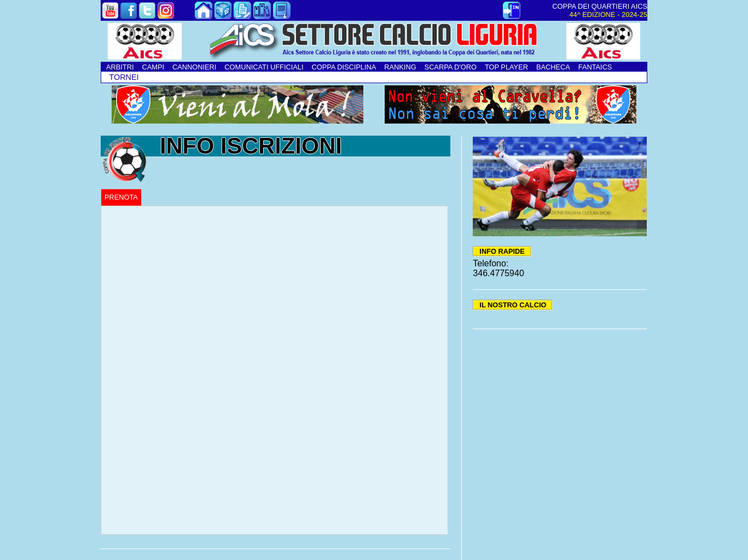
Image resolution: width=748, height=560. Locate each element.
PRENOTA (121, 197)
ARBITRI (120, 67)
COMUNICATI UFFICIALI (264, 67)
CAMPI (153, 67)
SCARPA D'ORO (451, 67)
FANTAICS (595, 67)
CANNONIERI (194, 67)
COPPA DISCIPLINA (344, 67)
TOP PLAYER (506, 67)
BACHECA (553, 67)
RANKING (400, 67)
